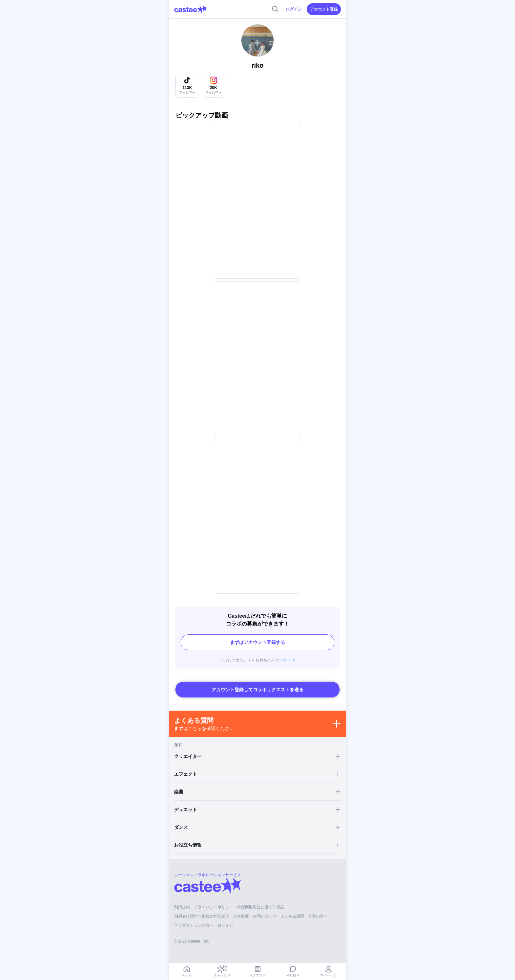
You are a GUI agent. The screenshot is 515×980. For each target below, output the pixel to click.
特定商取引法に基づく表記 (261, 907)
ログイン (294, 9)
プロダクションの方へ (194, 925)
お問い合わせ (265, 916)
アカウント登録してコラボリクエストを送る (257, 690)
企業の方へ (318, 916)
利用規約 (182, 907)
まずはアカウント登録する (257, 642)
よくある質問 (292, 916)
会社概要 (241, 916)
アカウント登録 (324, 9)
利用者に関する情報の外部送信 (202, 916)
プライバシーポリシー (213, 907)
